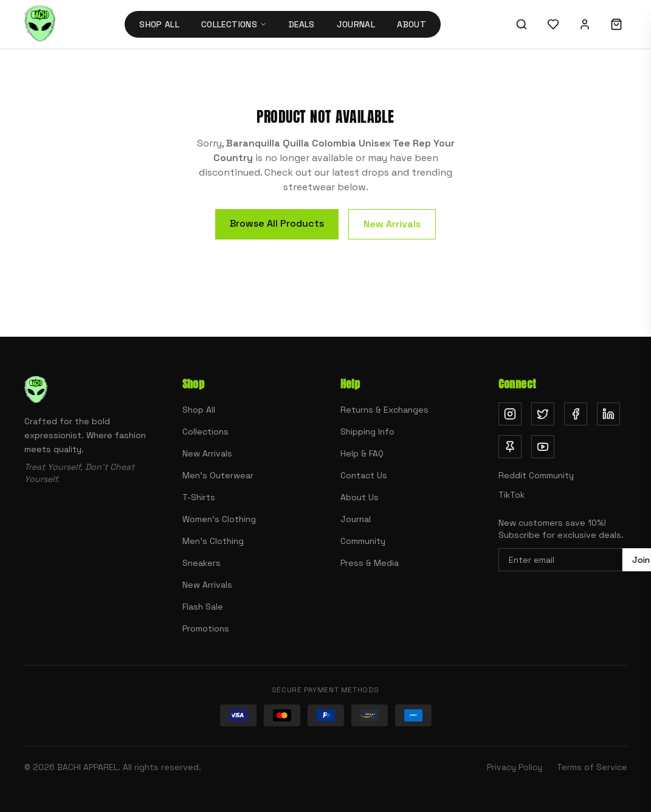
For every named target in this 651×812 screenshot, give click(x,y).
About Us (360, 497)
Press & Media (370, 563)
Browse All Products (277, 223)
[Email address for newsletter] (560, 560)
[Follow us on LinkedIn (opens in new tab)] (608, 414)
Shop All (159, 24)
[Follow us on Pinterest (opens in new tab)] (510, 447)
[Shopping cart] (616, 24)
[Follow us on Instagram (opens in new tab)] (510, 414)
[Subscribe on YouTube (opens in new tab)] (543, 447)
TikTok (511, 495)
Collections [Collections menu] (234, 24)
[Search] (522, 24)
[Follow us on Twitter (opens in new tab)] (543, 414)
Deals (302, 24)
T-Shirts (199, 497)
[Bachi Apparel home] (40, 24)
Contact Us (364, 475)
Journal (356, 24)
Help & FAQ (362, 453)
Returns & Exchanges (384, 410)
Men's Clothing (213, 541)
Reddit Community (536, 475)
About (412, 24)
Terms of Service (592, 767)
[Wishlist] (553, 24)
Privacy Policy (515, 767)
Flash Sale (203, 607)
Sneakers (201, 563)
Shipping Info (367, 432)
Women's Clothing (219, 519)
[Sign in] (585, 24)
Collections (205, 432)
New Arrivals (392, 224)
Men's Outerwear (218, 475)
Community (363, 541)
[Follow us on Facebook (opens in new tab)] (576, 414)
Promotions (206, 628)
